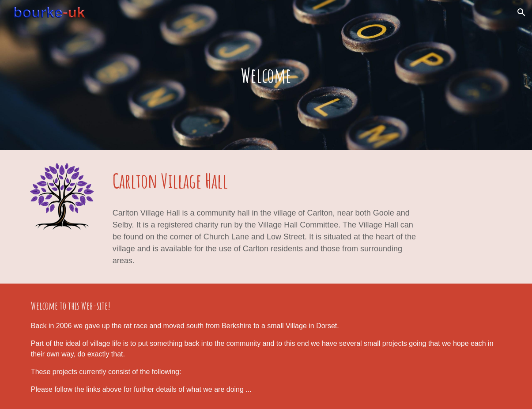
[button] (521, 12)
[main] (266, 75)
